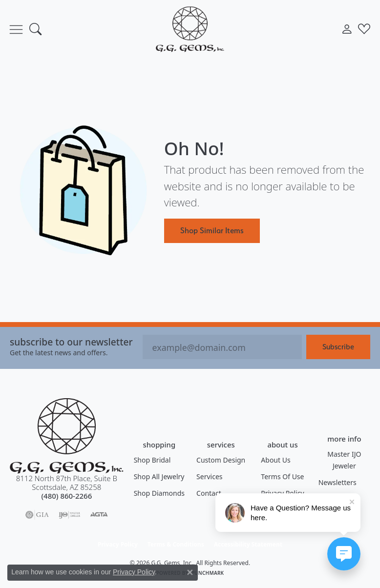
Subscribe (338, 347)
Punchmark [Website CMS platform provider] (208, 573)
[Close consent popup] (190, 572)
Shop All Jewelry (159, 476)
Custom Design (221, 460)
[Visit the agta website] (99, 515)
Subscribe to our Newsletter (71, 342)
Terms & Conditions (176, 544)
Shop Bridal (152, 460)
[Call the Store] (66, 496)
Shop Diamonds (159, 493)
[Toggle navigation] (16, 29)
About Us (275, 460)
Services (209, 476)
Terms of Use (282, 476)
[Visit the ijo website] (70, 515)
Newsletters (338, 482)
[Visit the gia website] (37, 515)
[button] (35, 29)
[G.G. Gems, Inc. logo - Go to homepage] (190, 29)
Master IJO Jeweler (344, 460)
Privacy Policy (118, 544)
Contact (209, 493)
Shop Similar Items (212, 230)
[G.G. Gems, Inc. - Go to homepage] (67, 436)
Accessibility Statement (248, 544)
